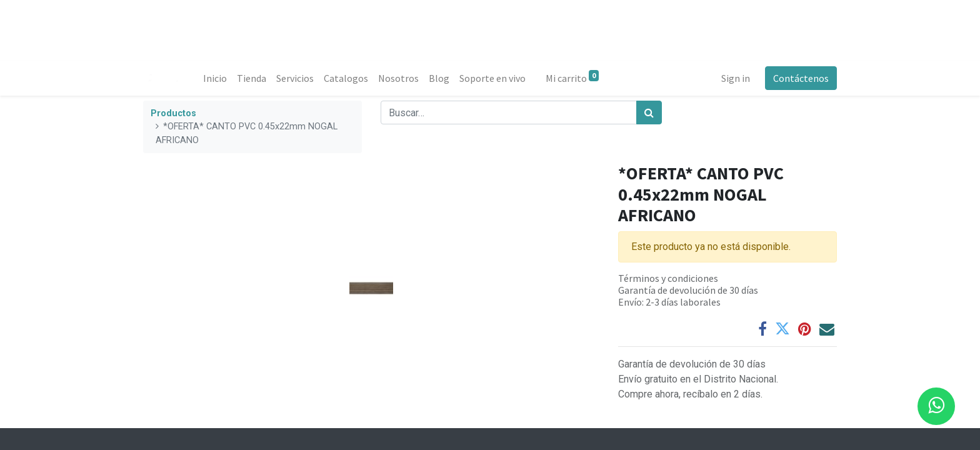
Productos (173, 113)
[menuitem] (215, 78)
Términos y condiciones (668, 278)
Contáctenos (801, 78)
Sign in (736, 78)
